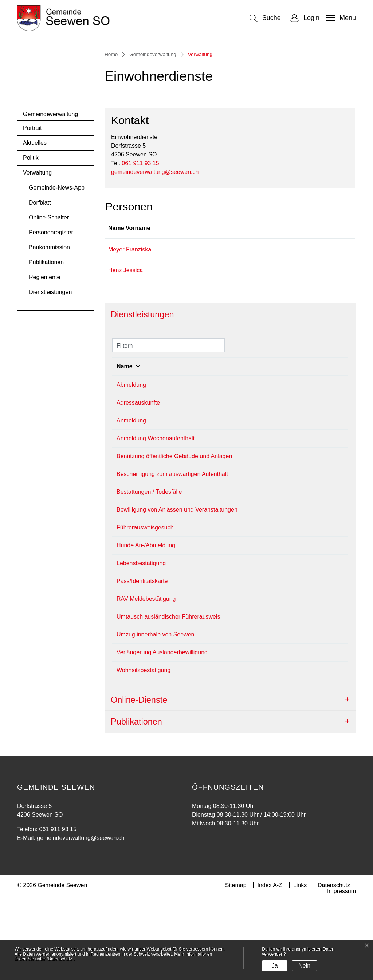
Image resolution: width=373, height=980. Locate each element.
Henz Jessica (125, 349)
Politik (31, 236)
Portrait (32, 207)
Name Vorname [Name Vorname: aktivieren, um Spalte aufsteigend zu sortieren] (129, 307)
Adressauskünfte (138, 481)
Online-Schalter (49, 296)
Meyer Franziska (130, 328)
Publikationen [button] (136, 800)
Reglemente (44, 356)
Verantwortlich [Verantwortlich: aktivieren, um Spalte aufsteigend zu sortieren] (268, 445)
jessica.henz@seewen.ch (289, 349)
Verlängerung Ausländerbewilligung (162, 731)
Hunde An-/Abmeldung (146, 624)
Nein (304, 966)
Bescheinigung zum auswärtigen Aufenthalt (172, 553)
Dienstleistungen (50, 371)
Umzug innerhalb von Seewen (155, 713)
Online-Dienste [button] (139, 778)
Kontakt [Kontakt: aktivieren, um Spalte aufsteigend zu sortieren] (267, 307)
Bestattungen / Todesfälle (149, 570)
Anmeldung (131, 499)
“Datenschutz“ (60, 959)
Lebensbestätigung (141, 642)
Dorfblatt (40, 281)
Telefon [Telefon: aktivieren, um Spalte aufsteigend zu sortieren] (315, 445)
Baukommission (49, 326)
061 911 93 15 (140, 242)
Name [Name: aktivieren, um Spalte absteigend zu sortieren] (125, 445)
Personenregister (51, 311)
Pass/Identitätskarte (142, 660)
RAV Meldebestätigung (146, 677)
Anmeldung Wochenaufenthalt (156, 517)
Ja (275, 966)
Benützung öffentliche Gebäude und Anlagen (174, 535)
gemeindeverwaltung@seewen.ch (155, 251)
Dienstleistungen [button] (142, 393)
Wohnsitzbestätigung (144, 749)
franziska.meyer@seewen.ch (294, 328)
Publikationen (46, 341)
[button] (265, 18)
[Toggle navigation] (340, 18)
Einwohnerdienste (272, 463)
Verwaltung (42, 253)
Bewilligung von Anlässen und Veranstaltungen (177, 588)
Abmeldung (131, 463)
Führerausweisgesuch (145, 606)
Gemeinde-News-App (57, 266)
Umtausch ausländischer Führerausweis (168, 695)
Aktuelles (35, 221)
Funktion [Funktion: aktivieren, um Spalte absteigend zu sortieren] (191, 307)
